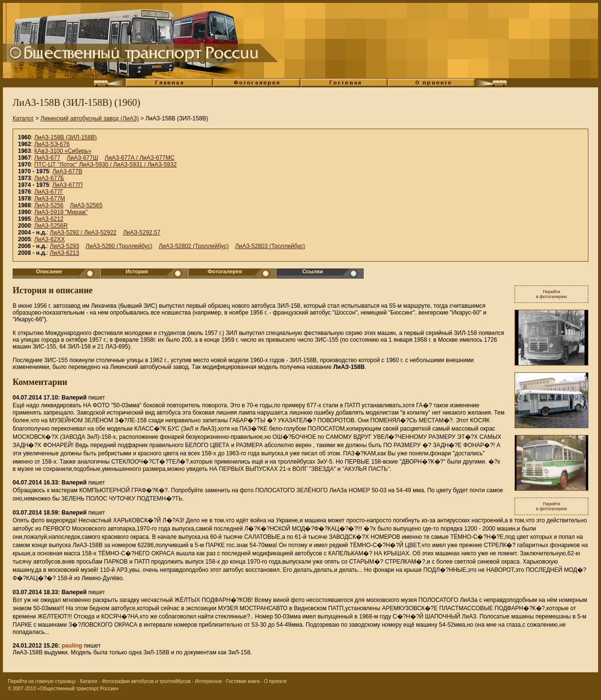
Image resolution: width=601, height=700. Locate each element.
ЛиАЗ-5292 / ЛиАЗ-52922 (83, 233)
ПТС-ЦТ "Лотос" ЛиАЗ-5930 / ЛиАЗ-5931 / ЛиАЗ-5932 (105, 165)
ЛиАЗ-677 (47, 158)
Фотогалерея (225, 271)
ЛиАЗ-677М (50, 199)
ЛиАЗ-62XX (49, 239)
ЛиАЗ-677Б (49, 178)
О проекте (275, 681)
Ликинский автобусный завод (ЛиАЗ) (90, 118)
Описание (49, 271)
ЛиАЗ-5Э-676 (52, 144)
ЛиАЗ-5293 (65, 246)
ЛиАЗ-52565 (86, 205)
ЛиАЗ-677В (67, 171)
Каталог (23, 118)
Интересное (209, 681)
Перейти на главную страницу (42, 681)
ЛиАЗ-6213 (65, 253)
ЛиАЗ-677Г (49, 192)
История (137, 271)
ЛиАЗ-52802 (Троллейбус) (194, 246)
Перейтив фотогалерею (551, 294)
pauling (72, 646)
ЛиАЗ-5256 (49, 205)
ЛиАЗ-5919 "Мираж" (61, 212)
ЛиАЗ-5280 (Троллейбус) (119, 246)
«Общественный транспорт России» (78, 689)
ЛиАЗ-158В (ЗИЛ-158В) (65, 137)
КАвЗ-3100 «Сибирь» (63, 151)
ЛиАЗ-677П (67, 185)
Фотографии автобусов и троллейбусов (146, 681)
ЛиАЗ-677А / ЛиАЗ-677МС (140, 158)
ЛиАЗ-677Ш (82, 158)
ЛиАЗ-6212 (49, 219)
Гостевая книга (243, 681)
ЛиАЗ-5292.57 (142, 233)
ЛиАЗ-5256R (51, 226)
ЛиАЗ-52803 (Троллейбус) (270, 246)
